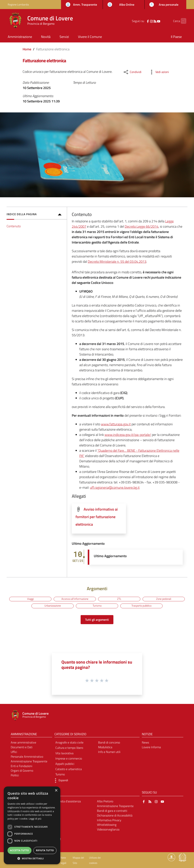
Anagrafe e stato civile (69, 742)
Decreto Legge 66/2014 (142, 226)
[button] (60, 780)
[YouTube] (153, 21)
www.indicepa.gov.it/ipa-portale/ (128, 435)
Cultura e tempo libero (69, 748)
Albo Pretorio (105, 801)
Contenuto (14, 226)
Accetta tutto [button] (19, 850)
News (145, 742)
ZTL (119, 599)
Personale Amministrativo (27, 757)
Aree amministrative (23, 742)
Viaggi (30, 599)
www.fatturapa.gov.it (116, 424)
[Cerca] (182, 21)
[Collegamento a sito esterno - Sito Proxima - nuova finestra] (171, 857)
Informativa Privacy (109, 820)
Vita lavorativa (64, 753)
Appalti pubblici (65, 764)
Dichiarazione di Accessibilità (115, 815)
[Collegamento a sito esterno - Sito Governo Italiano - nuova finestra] (183, 857)
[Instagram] (146, 21)
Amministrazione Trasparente (29, 761)
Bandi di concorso (109, 742)
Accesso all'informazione (75, 599)
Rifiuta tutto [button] (45, 850)
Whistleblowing (107, 825)
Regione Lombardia (18, 4)
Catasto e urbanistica (69, 769)
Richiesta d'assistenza (67, 801)
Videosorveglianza (108, 829)
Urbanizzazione (53, 606)
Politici (15, 775)
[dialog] (32, 825)
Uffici (14, 752)
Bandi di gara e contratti (112, 811)
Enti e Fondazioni (21, 766)
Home (27, 49)
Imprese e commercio (69, 758)
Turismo (97, 606)
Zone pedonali (164, 599)
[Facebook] (142, 21)
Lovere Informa (151, 747)
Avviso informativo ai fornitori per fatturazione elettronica (97, 517)
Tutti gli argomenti (97, 620)
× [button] (56, 791)
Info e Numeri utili (109, 752)
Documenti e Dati (22, 747)
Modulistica (105, 747)
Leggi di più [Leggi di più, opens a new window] (35, 819)
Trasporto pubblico (141, 606)
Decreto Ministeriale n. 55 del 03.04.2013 (117, 262)
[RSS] (149, 21)
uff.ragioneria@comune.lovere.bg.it (115, 487)
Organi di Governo (22, 770)
